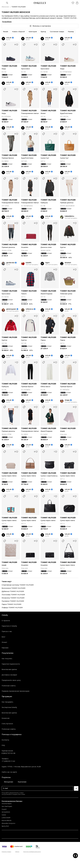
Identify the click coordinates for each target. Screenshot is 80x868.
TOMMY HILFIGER (9, 66)
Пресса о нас (7, 631)
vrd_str (9, 38)
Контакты (5, 740)
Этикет (4, 642)
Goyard (4, 809)
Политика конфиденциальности (32, 852)
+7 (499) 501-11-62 (8, 761)
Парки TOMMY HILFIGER (11, 604)
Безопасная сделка (9, 669)
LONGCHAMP (6, 818)
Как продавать (7, 702)
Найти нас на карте (9, 772)
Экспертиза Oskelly (9, 707)
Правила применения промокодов (15, 691)
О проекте (6, 621)
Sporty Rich (5, 826)
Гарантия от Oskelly (9, 626)
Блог (3, 637)
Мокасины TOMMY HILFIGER (13, 598)
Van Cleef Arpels (7, 806)
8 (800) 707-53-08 (8, 753)
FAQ (3, 745)
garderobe (10, 263)
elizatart (68, 263)
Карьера (5, 648)
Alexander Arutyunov (8, 823)
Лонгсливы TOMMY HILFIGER (13, 595)
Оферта (17, 852)
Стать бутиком (7, 724)
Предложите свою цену (11, 680)
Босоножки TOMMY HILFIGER (13, 588)
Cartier (4, 815)
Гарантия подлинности (11, 664)
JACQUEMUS (6, 812)
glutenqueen (11, 309)
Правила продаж (6, 852)
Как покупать (7, 659)
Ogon (47, 263)
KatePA (28, 263)
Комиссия (6, 718)
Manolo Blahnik (7, 820)
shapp (67, 400)
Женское (5, 7)
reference (30, 309)
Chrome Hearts (7, 804)
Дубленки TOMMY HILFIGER (13, 591)
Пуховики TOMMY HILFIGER (13, 601)
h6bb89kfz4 (69, 216)
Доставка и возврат (9, 675)
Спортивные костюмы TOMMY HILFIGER (18, 585)
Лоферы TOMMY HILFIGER (12, 608)
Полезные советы (9, 686)
